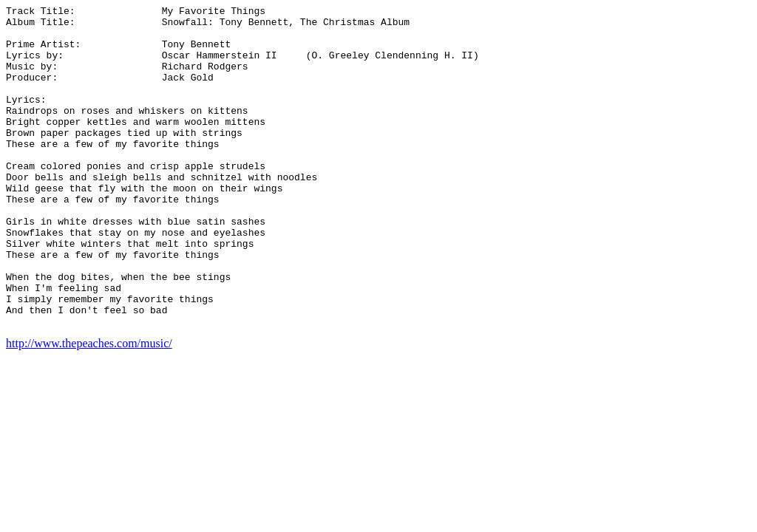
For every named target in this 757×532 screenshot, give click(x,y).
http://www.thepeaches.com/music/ (89, 407)
